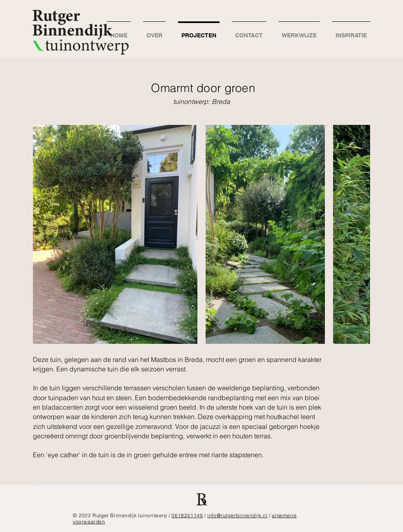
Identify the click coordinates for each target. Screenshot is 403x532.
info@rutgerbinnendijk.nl (237, 515)
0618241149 (187, 515)
